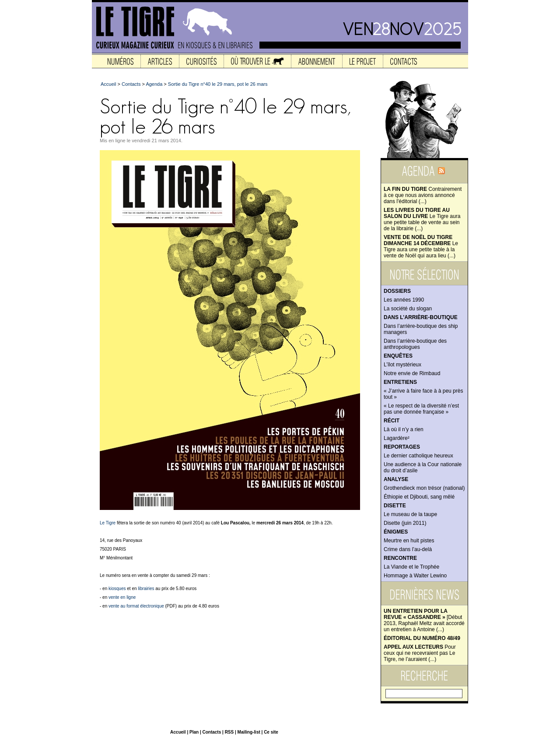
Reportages (402, 447)
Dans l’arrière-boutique (421, 317)
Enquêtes (398, 356)
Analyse (396, 479)
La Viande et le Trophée (411, 567)
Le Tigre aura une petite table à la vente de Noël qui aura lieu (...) (421, 246)
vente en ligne (122, 597)
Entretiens (400, 382)
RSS (229, 732)
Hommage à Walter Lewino (415, 576)
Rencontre (400, 558)
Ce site (271, 732)
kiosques (117, 589)
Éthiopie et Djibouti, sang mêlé (419, 497)
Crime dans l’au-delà (408, 549)
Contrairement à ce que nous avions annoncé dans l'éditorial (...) (423, 195)
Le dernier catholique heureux (418, 456)
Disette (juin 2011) (405, 523)
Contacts (131, 84)
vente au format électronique (136, 606)
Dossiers (397, 291)
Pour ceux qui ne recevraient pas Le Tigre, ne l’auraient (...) (420, 653)
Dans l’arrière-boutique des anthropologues (415, 344)
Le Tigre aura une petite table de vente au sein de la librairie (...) (422, 219)
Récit (392, 421)
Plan (194, 732)
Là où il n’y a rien (404, 429)
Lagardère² (397, 438)
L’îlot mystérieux (402, 365)
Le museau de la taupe (410, 514)
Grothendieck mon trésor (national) (424, 488)
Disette (395, 506)
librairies (146, 589)
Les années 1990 (404, 300)
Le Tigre (108, 523)
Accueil (108, 84)
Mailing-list (249, 732)
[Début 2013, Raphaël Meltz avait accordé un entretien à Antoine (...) (424, 620)
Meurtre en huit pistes (409, 541)
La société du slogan (408, 309)
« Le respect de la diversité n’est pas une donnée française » (421, 409)
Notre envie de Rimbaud (412, 373)
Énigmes (396, 532)
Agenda (154, 84)
